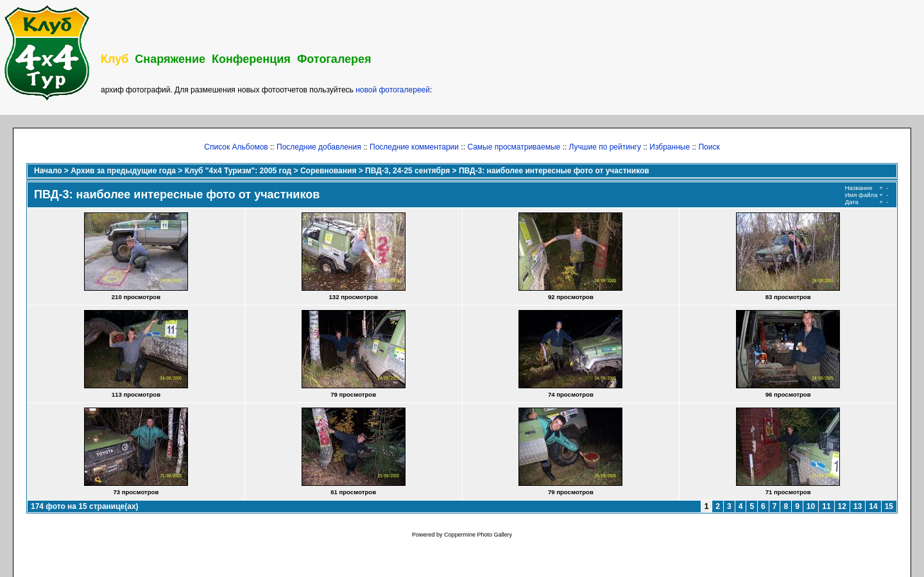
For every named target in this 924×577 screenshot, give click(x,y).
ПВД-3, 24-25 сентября (407, 171)
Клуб (115, 59)
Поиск (709, 147)
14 (873, 506)
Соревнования (328, 171)
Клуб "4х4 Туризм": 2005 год (238, 171)
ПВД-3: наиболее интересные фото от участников (554, 171)
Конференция (251, 59)
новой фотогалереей (393, 90)
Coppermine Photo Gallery (478, 535)
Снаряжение (170, 59)
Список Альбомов (236, 147)
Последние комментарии (414, 147)
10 (811, 506)
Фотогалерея (334, 59)
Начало (48, 171)
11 (826, 506)
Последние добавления (319, 147)
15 (889, 506)
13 (858, 506)
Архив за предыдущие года (123, 171)
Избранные (670, 147)
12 (842, 506)
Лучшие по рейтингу (605, 147)
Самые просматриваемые (514, 147)
